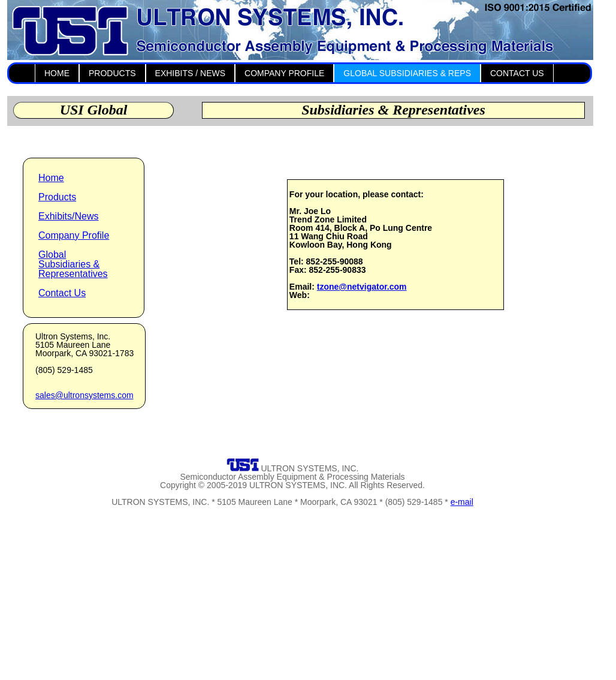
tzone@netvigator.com (362, 287)
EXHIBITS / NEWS (190, 73)
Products (57, 197)
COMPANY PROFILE (284, 73)
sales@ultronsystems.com (84, 395)
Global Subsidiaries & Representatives (73, 264)
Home (51, 178)
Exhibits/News (68, 216)
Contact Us (62, 293)
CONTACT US (517, 73)
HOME (57, 73)
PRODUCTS (112, 73)
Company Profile (74, 235)
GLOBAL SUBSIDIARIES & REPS (407, 73)
